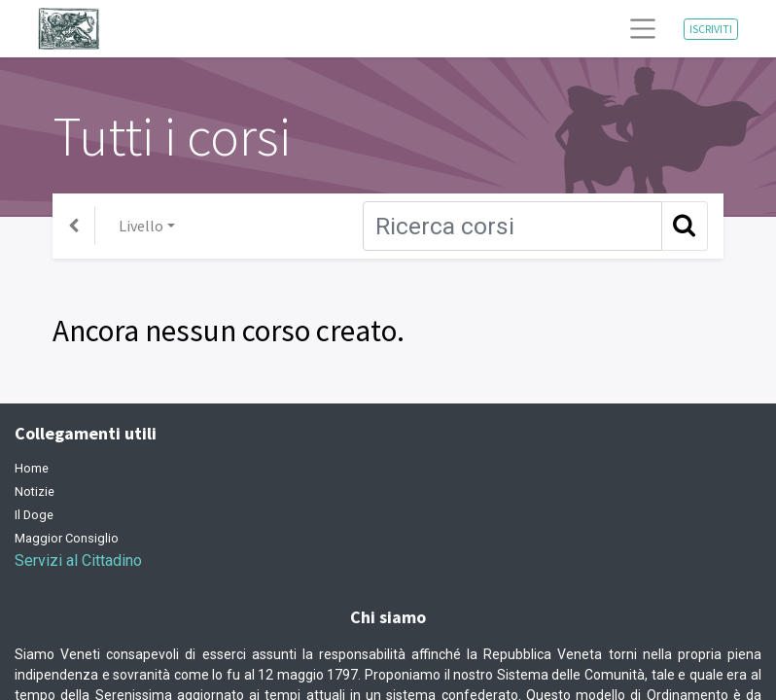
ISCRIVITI (711, 29)
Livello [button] (141, 226)
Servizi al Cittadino (78, 560)
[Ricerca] (512, 226)
